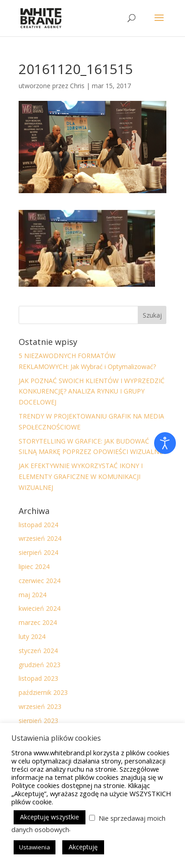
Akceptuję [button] (83, 847)
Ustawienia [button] (35, 847)
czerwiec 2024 (40, 581)
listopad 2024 (38, 525)
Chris (77, 86)
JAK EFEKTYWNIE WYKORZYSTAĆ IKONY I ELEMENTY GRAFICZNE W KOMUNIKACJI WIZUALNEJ (81, 476)
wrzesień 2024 (40, 538)
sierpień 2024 (38, 552)
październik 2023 (43, 692)
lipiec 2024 (34, 566)
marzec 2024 (38, 622)
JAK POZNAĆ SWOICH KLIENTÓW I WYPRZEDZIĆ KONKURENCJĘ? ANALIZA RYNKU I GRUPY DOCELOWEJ (92, 392)
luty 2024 (32, 636)
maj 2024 (32, 595)
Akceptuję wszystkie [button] (50, 817)
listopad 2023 (38, 678)
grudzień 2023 (40, 665)
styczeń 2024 (38, 651)
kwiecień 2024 (40, 608)
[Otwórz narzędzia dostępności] (165, 443)
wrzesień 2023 (40, 706)
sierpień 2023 (38, 721)
